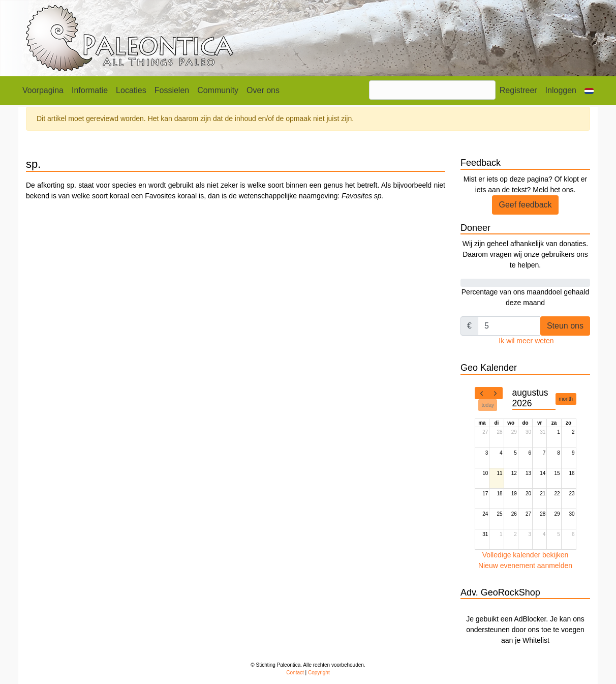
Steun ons (565, 326)
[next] (496, 393)
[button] (589, 91)
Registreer (518, 90)
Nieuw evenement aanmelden (525, 566)
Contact (295, 673)
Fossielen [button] (172, 90)
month (566, 399)
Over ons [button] (263, 90)
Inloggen (561, 90)
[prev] (482, 393)
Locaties (131, 90)
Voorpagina (43, 90)
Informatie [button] (90, 90)
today (488, 405)
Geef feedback (525, 205)
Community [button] (218, 90)
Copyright (319, 673)
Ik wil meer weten (526, 341)
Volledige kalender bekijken (526, 555)
